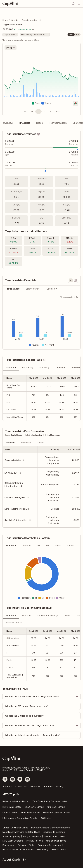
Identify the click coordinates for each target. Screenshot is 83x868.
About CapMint (15, 860)
